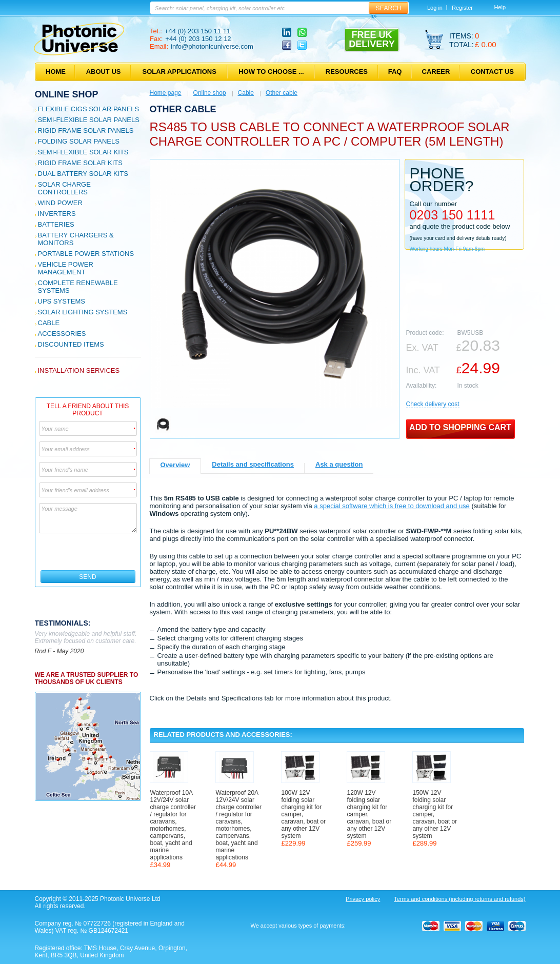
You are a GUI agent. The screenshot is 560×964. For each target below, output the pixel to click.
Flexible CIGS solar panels (89, 109)
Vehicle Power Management (66, 268)
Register (462, 8)
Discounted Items (71, 344)
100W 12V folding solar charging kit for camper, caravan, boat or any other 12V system (304, 814)
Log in (435, 8)
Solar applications (179, 72)
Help (500, 7)
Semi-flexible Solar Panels (89, 120)
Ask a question (339, 464)
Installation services (79, 370)
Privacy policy (363, 899)
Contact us (492, 72)
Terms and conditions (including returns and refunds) (459, 899)
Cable (49, 323)
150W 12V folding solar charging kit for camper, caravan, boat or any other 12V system (435, 814)
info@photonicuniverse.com (212, 46)
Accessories (62, 334)
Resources (347, 72)
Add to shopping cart (460, 427)
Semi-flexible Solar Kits (83, 152)
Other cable (282, 93)
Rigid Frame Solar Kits (80, 163)
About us (104, 72)
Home (56, 72)
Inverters (57, 214)
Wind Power (60, 203)
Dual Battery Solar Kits (83, 174)
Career (436, 72)
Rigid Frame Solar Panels (86, 130)
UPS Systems (62, 301)
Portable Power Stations (86, 254)
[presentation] (88, 552)
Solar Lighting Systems (83, 312)
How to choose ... (271, 72)
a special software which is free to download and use (392, 506)
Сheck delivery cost (433, 404)
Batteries (56, 224)
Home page (166, 93)
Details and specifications (253, 464)
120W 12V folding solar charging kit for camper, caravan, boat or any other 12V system (369, 814)
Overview (175, 465)
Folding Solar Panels (79, 141)
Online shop (67, 94)
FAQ (395, 72)
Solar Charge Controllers (64, 188)
